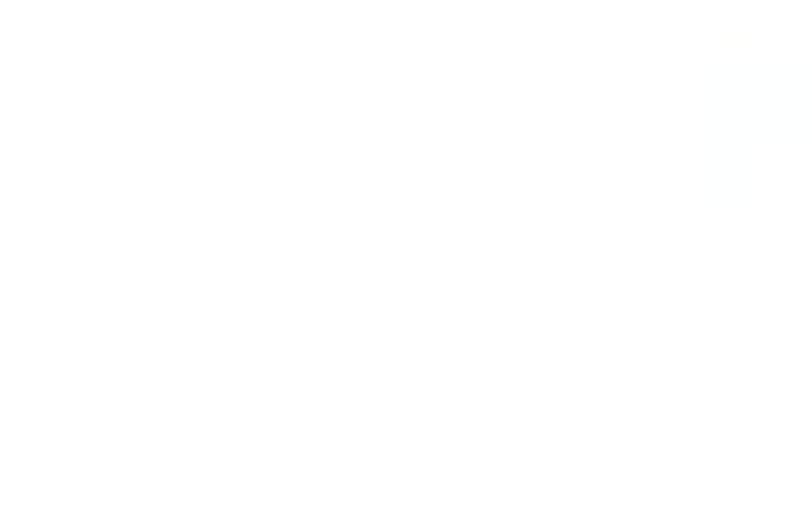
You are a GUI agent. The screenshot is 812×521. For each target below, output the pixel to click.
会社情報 (614, 34)
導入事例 (367, 34)
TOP (38, 216)
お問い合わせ (732, 34)
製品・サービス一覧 (295, 34)
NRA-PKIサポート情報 (444, 34)
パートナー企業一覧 (541, 34)
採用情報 (665, 34)
